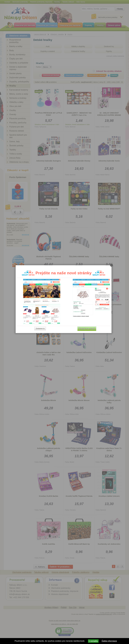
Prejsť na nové (88, 351)
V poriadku (93, 641)
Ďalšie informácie (109, 641)
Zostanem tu (41, 351)
